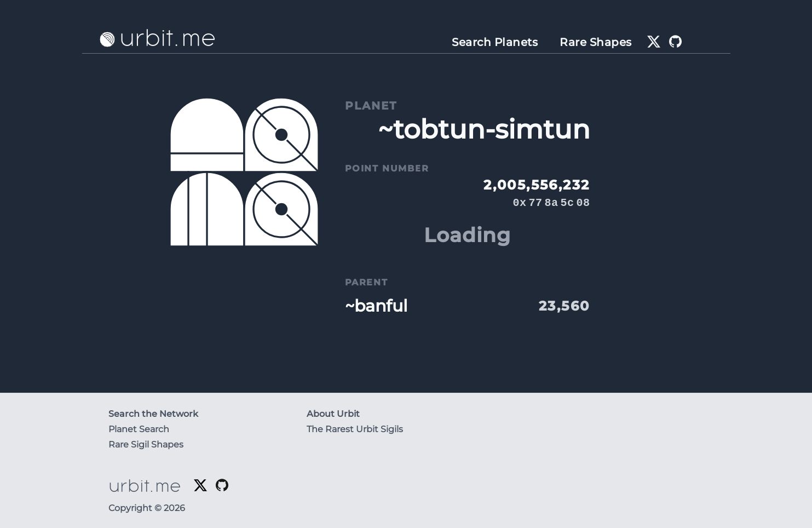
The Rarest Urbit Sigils (355, 429)
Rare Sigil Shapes (146, 444)
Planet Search (139, 429)
